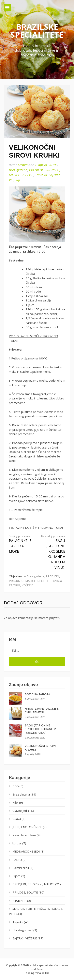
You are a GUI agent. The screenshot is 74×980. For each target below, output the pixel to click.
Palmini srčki (21, 868)
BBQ (16, 786)
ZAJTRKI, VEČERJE (21, 585)
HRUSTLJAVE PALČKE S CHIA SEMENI (42, 710)
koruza (17, 843)
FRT (47, 973)
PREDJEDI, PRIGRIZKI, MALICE (33, 884)
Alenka (23, 165)
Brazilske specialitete (37, 31)
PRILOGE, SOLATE (25, 892)
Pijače (16, 876)
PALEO (17, 860)
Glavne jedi (20, 811)
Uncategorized (22, 930)
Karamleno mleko (24, 835)
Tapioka (41, 175)
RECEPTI (28, 175)
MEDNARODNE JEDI (26, 851)
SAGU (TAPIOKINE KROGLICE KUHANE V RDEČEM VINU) (52, 552)
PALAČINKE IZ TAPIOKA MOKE (22, 544)
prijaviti (54, 618)
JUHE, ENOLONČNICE (27, 827)
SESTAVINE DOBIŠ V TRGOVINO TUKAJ (36, 528)
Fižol (15, 802)
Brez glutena (18, 170)
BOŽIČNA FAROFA (37, 694)
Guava (17, 819)
